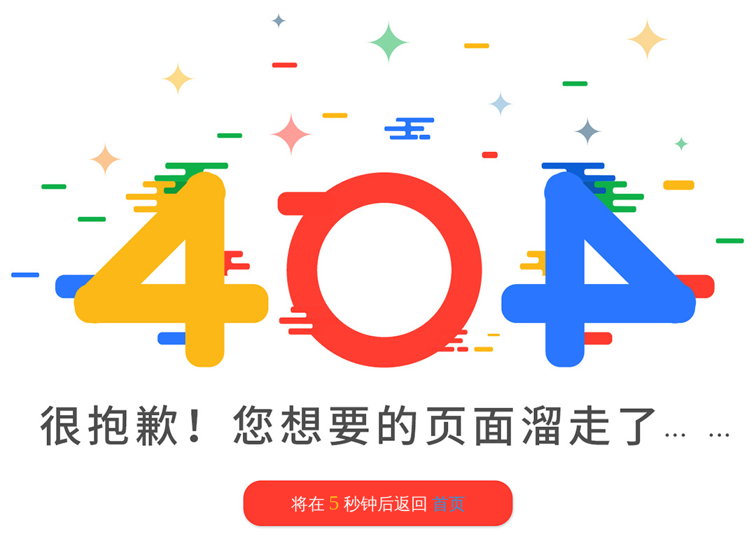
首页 (449, 504)
